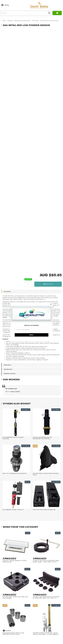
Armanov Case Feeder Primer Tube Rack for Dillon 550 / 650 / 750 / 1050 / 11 (46, 597)
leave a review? (15, 391)
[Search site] (49, 13)
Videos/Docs (7, 365)
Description (7, 291)
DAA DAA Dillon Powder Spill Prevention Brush (46, 474)
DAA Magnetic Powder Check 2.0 (13, 510)
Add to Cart (48, 284)
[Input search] (24, 13)
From (26, 410)
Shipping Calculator (10, 373)
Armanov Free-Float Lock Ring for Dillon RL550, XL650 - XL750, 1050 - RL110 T (46, 561)
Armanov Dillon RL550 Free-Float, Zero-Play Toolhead (16, 597)
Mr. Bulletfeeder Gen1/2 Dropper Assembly (13, 438)
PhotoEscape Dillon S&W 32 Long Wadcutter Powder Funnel (13, 633)
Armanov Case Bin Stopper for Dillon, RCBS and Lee (15, 561)
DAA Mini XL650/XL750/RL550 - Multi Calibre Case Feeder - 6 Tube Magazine (46, 633)
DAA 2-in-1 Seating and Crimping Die (14, 473)
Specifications (8, 369)
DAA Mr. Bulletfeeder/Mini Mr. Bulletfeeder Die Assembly (42, 438)
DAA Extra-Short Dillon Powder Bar (44, 510)
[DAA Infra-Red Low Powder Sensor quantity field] (28, 284)
